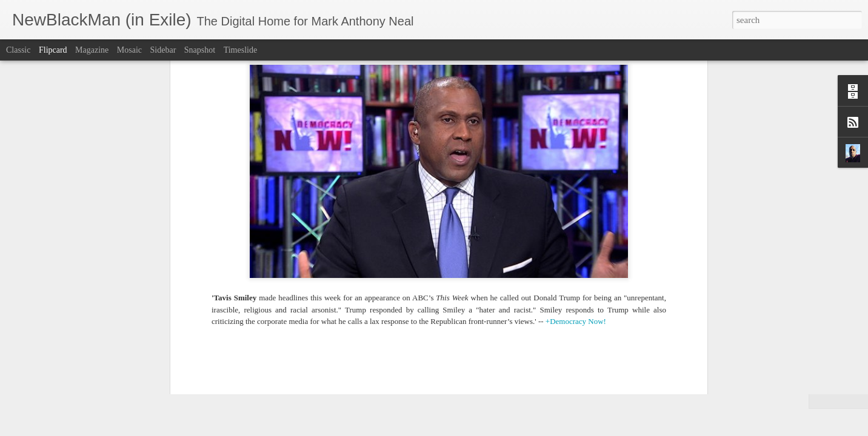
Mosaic (129, 50)
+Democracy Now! (576, 69)
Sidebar (163, 50)
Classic (18, 50)
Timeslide (241, 50)
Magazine (92, 50)
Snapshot (200, 50)
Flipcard (53, 50)
